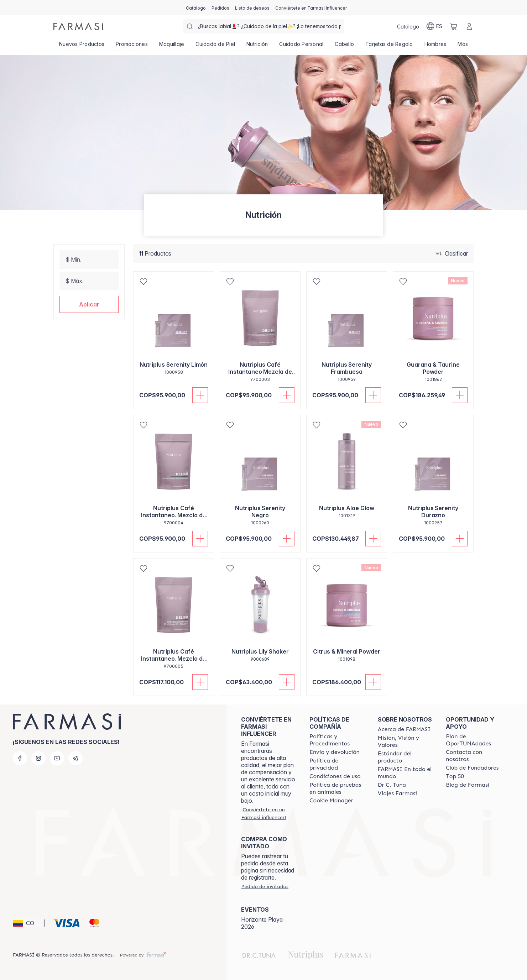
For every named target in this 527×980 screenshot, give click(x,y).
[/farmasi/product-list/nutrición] (257, 46)
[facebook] (20, 758)
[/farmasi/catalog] (196, 7)
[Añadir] (200, 395)
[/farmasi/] (78, 27)
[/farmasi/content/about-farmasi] (404, 729)
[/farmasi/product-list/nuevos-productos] (82, 46)
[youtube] (57, 758)
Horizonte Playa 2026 (262, 923)
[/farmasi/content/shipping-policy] (335, 752)
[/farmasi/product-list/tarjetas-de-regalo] (389, 46)
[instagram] (38, 758)
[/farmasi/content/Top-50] (455, 776)
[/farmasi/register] (220, 7)
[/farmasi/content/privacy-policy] (337, 764)
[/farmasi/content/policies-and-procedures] (337, 740)
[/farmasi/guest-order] (265, 886)
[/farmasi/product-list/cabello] (344, 46)
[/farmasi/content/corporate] (406, 773)
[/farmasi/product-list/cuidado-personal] (301, 46)
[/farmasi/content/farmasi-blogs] (468, 785)
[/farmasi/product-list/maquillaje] (172, 46)
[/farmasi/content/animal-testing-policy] (337, 788)
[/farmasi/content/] (331, 801)
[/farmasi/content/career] (397, 793)
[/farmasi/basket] (454, 26)
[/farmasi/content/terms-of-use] (335, 776)
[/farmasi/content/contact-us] (474, 756)
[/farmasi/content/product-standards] (406, 757)
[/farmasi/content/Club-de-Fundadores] (472, 768)
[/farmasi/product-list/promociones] (132, 46)
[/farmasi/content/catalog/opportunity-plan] (474, 740)
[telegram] (75, 758)
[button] (89, 304)
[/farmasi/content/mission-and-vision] (406, 741)
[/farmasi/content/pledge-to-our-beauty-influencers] (392, 785)
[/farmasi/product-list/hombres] (435, 46)
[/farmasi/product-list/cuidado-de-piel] (215, 46)
